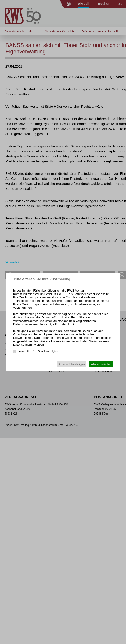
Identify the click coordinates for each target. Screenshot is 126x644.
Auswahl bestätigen (72, 364)
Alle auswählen (101, 364)
